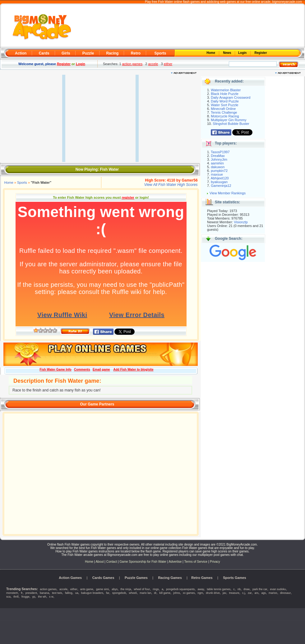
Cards (44, 53)
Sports (160, 53)
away (201, 589)
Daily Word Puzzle (225, 101)
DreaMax (218, 156)
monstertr (12, 593)
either (168, 64)
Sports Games (235, 578)
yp (34, 597)
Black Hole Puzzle (225, 94)
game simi (102, 589)
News (228, 53)
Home (211, 53)
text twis (57, 593)
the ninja (126, 589)
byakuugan (219, 182)
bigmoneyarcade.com (287, 2)
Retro (136, 53)
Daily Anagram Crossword (231, 97)
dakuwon (218, 167)
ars (257, 593)
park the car (260, 589)
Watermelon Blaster (226, 90)
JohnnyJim (219, 159)
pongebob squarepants (180, 589)
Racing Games (170, 578)
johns (177, 593)
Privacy (215, 562)
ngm (201, 593)
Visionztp (241, 222)
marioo (273, 593)
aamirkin (217, 163)
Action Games (70, 578)
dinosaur (286, 593)
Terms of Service (196, 562)
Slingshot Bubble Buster (231, 124)
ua (77, 593)
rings (156, 589)
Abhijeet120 (220, 178)
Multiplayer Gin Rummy (229, 120)
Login (243, 53)
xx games (189, 593)
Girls (66, 53)
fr (22, 593)
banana (44, 593)
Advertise (175, 562)
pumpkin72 (219, 171)
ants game (87, 589)
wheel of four (142, 589)
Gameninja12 (221, 186)
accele (153, 64)
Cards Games (103, 578)
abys (115, 589)
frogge (25, 597)
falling (69, 593)
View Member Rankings (228, 193)
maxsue (217, 174)
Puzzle (88, 53)
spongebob (119, 593)
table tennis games (219, 589)
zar (250, 593)
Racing (112, 53)
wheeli (133, 593)
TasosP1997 (220, 152)
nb (239, 589)
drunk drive (213, 593)
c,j (244, 593)
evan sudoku (278, 589)
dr (155, 593)
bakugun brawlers (92, 593)
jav (224, 593)
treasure (234, 593)
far (108, 593)
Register (260, 53)
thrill (16, 597)
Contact (112, 562)
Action (21, 53)
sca (8, 597)
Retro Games (202, 578)
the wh (42, 597)
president (31, 593)
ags (263, 593)
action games (132, 64)
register (128, 197)
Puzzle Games (136, 578)
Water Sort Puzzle (224, 105)
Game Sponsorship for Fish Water (143, 562)
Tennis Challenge (224, 112)
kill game (165, 593)
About (99, 562)
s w (51, 597)
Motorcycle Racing (225, 116)
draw (247, 589)
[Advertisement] (188, 26)
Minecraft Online (223, 109)
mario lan (145, 593)
